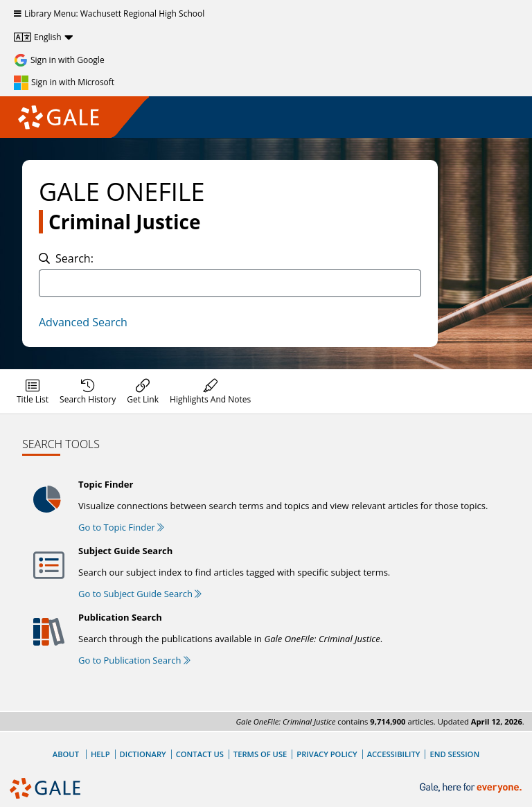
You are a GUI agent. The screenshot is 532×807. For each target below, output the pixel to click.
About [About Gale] (66, 754)
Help (100, 754)
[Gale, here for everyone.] (472, 788)
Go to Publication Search (134, 660)
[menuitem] (33, 391)
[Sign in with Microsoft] (64, 82)
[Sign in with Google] (59, 60)
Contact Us (200, 754)
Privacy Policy (327, 754)
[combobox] (230, 283)
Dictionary (143, 754)
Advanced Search (83, 322)
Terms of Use (260, 754)
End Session (454, 754)
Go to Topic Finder (121, 527)
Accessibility (394, 754)
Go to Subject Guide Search (140, 594)
